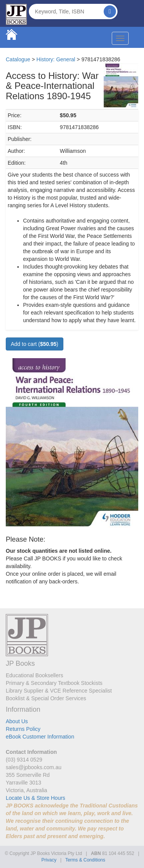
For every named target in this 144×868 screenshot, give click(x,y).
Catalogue (18, 59)
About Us (17, 721)
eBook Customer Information (40, 737)
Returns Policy (23, 729)
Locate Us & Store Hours (36, 798)
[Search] (110, 11)
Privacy (49, 860)
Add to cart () (35, 344)
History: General (56, 59)
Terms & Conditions (85, 860)
